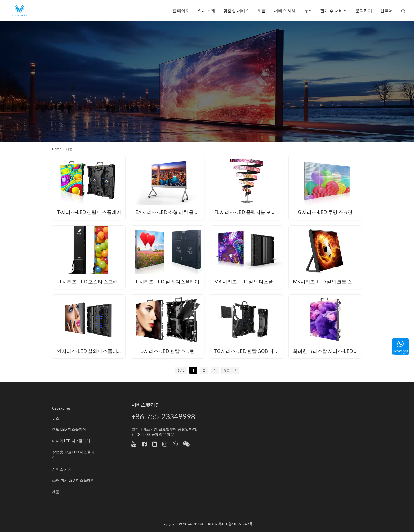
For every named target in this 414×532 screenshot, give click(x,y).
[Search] (403, 11)
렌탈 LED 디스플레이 (69, 429)
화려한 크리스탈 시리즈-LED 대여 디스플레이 (327, 351)
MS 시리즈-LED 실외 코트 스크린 (327, 282)
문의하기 (364, 10)
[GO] (235, 370)
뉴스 (308, 10)
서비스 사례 (285, 10)
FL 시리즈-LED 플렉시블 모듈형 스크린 (249, 213)
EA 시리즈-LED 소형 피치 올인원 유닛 (170, 213)
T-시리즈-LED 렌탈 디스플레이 (89, 213)
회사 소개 (206, 10)
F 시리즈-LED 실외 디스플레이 (168, 282)
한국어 (386, 10)
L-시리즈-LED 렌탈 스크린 (168, 351)
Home (57, 149)
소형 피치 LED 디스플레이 (73, 480)
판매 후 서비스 (334, 10)
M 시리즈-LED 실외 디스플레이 (89, 351)
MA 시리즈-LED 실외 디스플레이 (249, 282)
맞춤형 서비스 (236, 10)
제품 (262, 10)
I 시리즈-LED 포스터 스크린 (89, 282)
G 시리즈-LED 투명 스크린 (325, 213)
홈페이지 (181, 10)
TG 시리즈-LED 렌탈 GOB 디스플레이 (249, 351)
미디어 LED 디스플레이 (71, 441)
